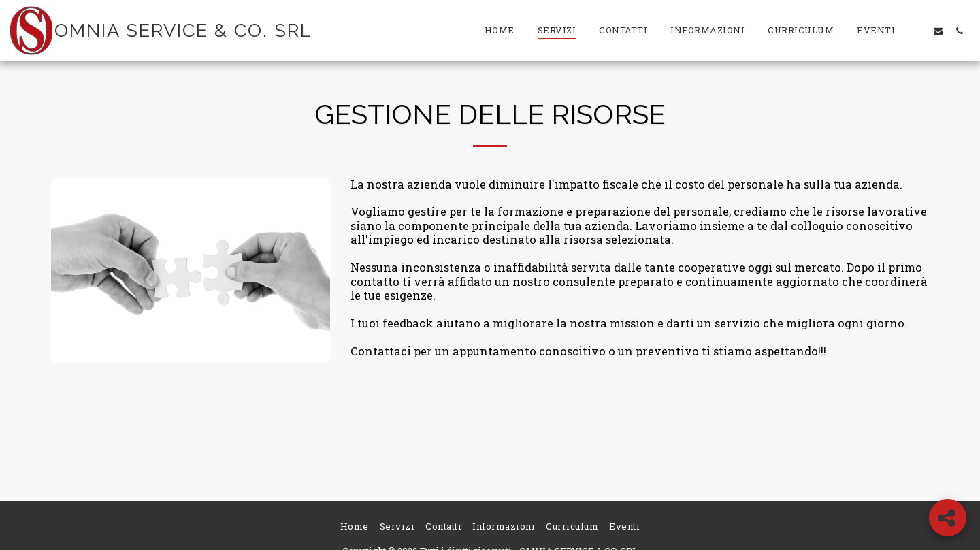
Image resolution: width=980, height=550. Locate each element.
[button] (917, 31)
